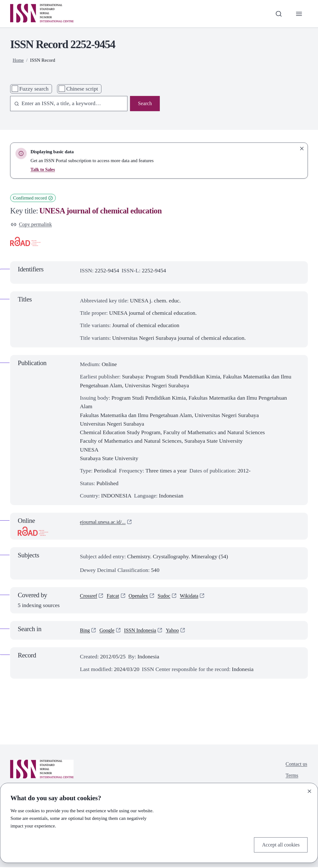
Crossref (89, 598)
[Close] (309, 790)
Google (109, 631)
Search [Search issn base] (144, 104)
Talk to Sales (43, 169)
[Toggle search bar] (277, 14)
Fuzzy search (34, 89)
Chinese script (82, 89)
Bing (85, 631)
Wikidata (196, 598)
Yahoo (179, 631)
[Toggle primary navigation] (299, 14)
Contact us (295, 765)
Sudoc (169, 598)
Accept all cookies (279, 844)
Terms (290, 778)
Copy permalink (33, 225)
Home (19, 60)
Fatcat (115, 598)
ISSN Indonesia (144, 631)
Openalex (142, 598)
